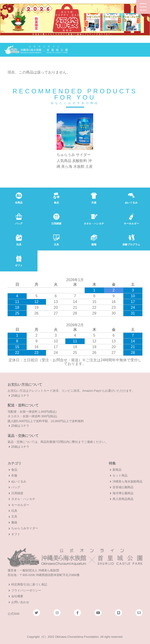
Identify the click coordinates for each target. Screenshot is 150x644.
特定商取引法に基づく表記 (29, 584)
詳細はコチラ (20, 396)
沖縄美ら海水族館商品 (127, 481)
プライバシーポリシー (26, 590)
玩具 (14, 511)
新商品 (117, 470)
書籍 (14, 522)
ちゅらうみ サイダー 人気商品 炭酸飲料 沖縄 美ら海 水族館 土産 (75, 161)
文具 (14, 516)
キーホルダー (20, 505)
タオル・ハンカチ (23, 499)
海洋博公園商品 (123, 493)
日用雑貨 (17, 493)
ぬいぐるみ (19, 481)
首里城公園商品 (123, 487)
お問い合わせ (20, 602)
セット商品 (120, 475)
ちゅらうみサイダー (25, 528)
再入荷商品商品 (123, 499)
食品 (14, 470)
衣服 (14, 475)
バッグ (16, 487)
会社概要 (17, 596)
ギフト (16, 534)
